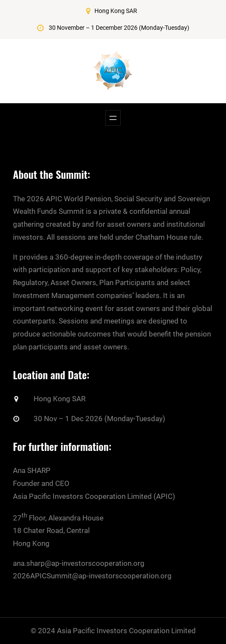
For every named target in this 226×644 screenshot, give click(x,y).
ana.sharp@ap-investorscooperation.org (79, 563)
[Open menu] (113, 118)
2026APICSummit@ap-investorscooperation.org (92, 576)
